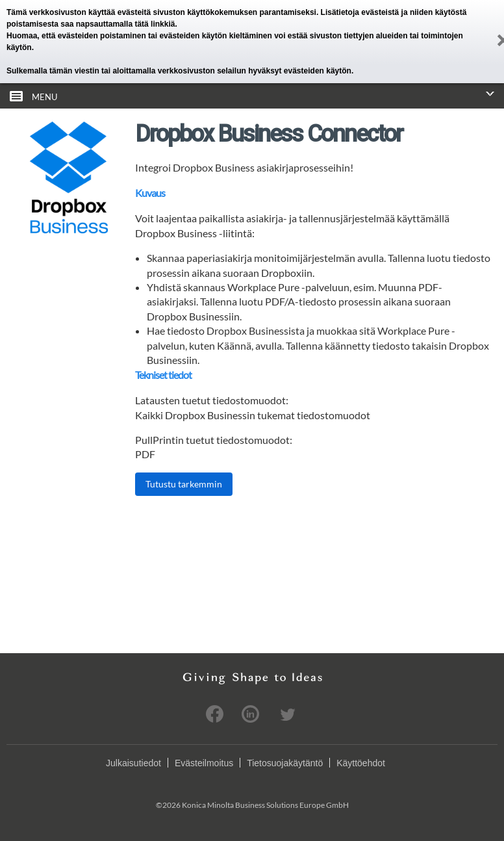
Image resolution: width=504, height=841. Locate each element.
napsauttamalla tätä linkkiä (126, 24)
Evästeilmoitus (204, 763)
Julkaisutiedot (133, 763)
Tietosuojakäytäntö (285, 763)
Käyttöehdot (361, 763)
